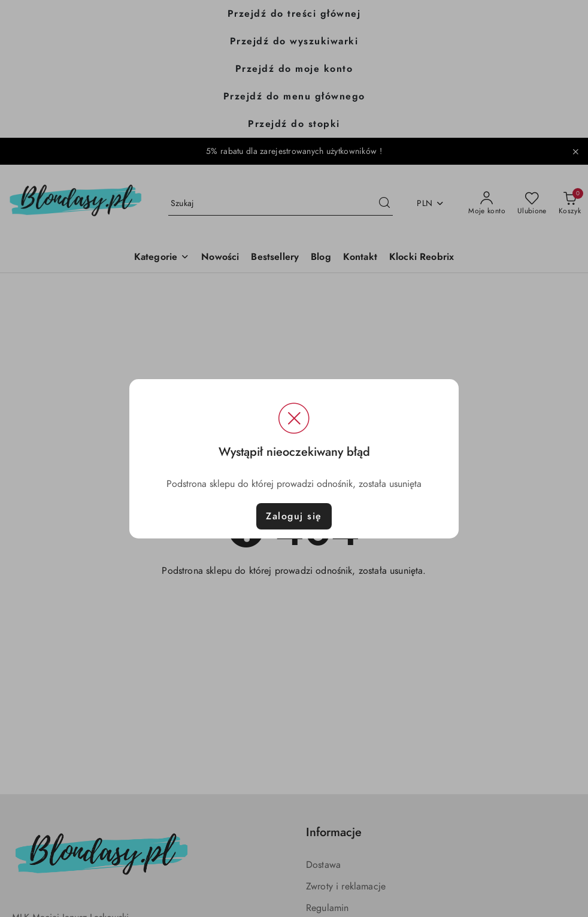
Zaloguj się (294, 516)
